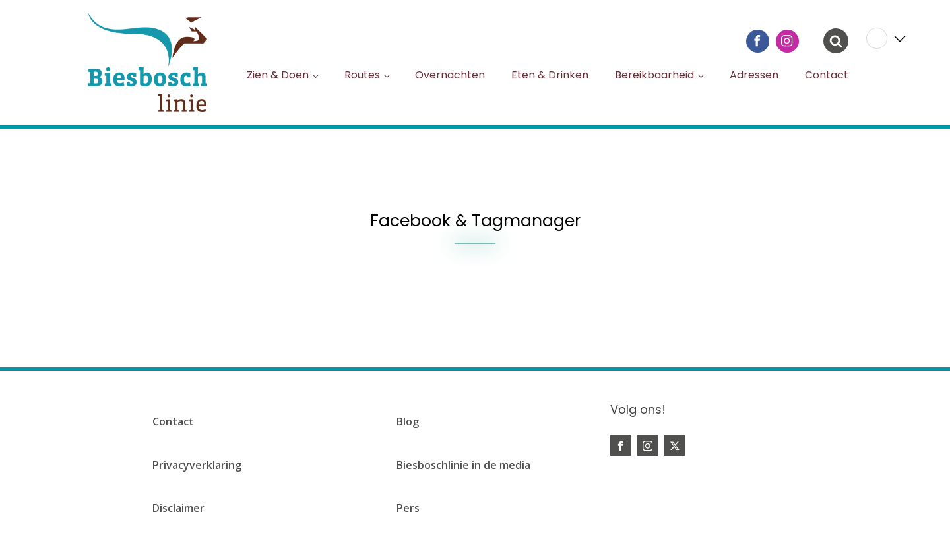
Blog (408, 421)
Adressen (754, 75)
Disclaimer (178, 508)
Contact (827, 75)
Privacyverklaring (197, 465)
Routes (362, 75)
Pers (408, 508)
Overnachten (450, 75)
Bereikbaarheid (654, 75)
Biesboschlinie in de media (463, 465)
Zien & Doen (278, 75)
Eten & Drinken (550, 75)
